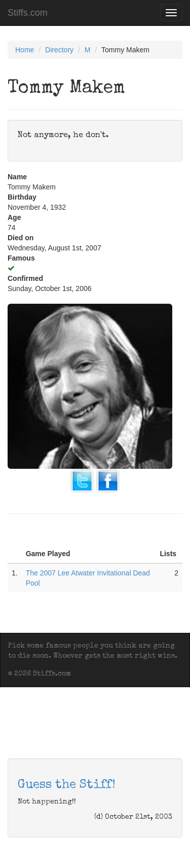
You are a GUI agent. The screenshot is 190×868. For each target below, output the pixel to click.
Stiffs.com (28, 13)
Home (25, 50)
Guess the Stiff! (67, 785)
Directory (59, 50)
